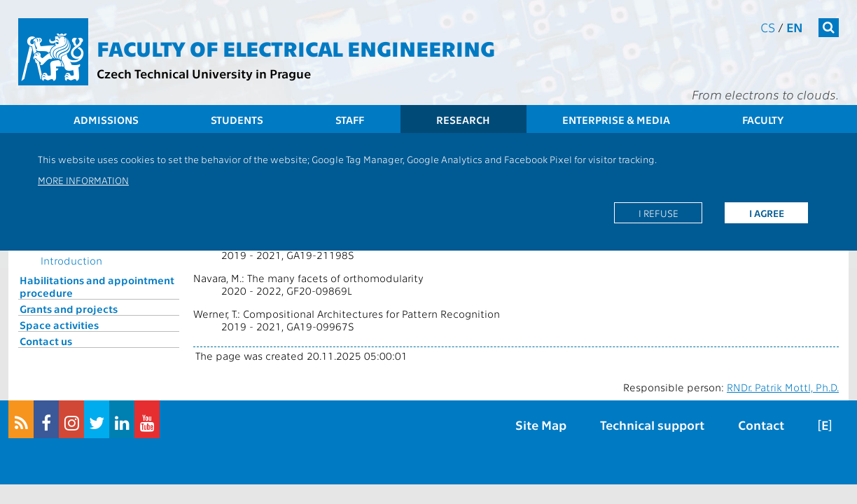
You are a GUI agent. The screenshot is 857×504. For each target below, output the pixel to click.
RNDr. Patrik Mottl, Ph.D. (783, 387)
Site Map (541, 425)
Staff (350, 120)
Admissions (106, 120)
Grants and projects (69, 309)
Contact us (46, 341)
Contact (761, 425)
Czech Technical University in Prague (204, 73)
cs (768, 27)
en (795, 27)
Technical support (652, 425)
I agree (767, 213)
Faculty (763, 120)
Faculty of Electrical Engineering (296, 48)
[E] (825, 425)
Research (463, 120)
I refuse (659, 213)
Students (237, 120)
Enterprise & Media (616, 120)
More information (83, 180)
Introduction (71, 260)
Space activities (59, 325)
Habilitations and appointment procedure (97, 286)
